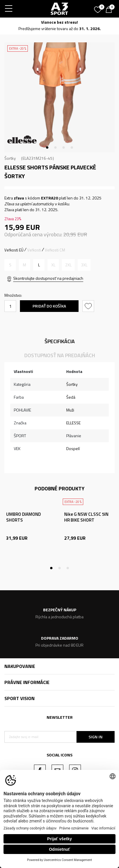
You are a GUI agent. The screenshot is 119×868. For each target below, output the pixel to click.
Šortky (10, 158)
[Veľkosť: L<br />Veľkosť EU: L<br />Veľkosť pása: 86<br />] (39, 265)
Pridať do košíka (49, 306)
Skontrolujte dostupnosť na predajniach (48, 278)
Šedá (71, 397)
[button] (89, 306)
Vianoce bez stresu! (59, 22)
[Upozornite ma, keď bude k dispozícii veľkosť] (10, 265)
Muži (70, 410)
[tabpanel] (59, 97)
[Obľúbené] (98, 8)
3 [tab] (64, 147)
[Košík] (110, 10)
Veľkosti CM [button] (55, 250)
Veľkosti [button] (34, 250)
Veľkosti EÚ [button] (14, 250)
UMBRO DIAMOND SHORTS (23, 517)
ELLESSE (73, 423)
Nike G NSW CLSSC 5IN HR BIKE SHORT (86, 517)
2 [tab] (55, 147)
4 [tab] (72, 147)
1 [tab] (47, 147)
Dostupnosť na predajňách (60, 355)
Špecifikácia (60, 341)
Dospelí (73, 448)
